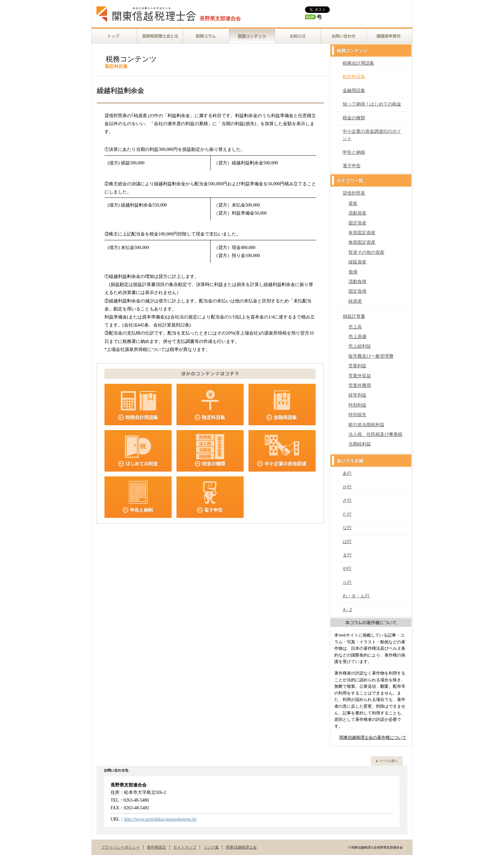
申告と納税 (354, 152)
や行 (347, 569)
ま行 (347, 555)
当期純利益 (360, 444)
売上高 (355, 327)
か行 (347, 487)
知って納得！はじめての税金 (372, 104)
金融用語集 (354, 91)
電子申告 (352, 166)
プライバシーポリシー (121, 847)
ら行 (347, 582)
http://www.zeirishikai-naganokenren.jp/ (160, 819)
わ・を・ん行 (356, 596)
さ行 (347, 500)
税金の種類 (354, 118)
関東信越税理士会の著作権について (373, 738)
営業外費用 (360, 386)
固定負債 (357, 291)
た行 (347, 514)
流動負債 (357, 282)
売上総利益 (360, 346)
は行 (347, 542)
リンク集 (211, 847)
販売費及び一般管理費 (371, 356)
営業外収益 (360, 376)
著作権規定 (157, 847)
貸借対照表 (354, 193)
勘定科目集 (354, 77)
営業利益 (357, 366)
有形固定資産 (362, 233)
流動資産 (357, 213)
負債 (353, 272)
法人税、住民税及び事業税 (375, 434)
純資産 (355, 301)
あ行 (347, 473)
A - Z (347, 610)
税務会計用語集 (358, 63)
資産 (353, 203)
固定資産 (357, 223)
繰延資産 (357, 262)
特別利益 (357, 405)
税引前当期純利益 (366, 425)
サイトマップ (185, 847)
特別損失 (357, 415)
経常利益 (357, 395)
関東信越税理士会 (241, 847)
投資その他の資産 (366, 252)
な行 (347, 528)
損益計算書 (354, 316)
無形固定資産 (362, 242)
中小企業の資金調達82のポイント (372, 135)
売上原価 (357, 337)
